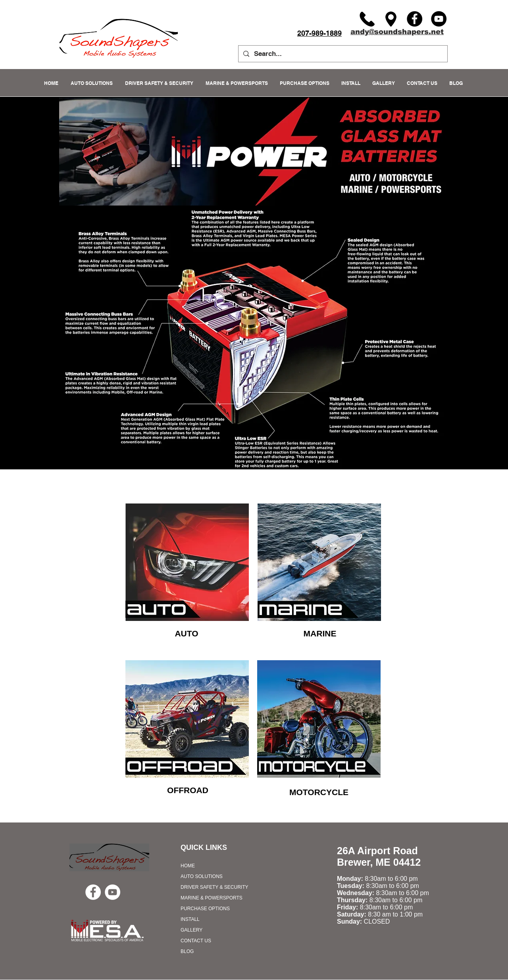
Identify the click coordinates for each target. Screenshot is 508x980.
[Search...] (342, 54)
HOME (188, 866)
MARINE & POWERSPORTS (212, 898)
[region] (187, 562)
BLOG (187, 951)
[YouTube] (439, 19)
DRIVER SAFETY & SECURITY (214, 887)
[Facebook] (415, 19)
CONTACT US (196, 941)
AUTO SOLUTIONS (202, 876)
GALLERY (191, 930)
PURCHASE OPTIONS (205, 909)
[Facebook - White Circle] (93, 892)
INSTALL (190, 919)
